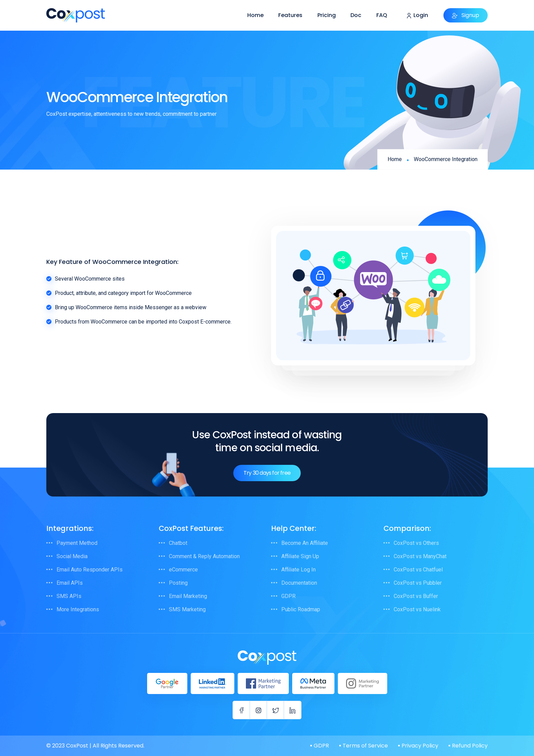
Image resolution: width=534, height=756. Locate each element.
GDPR (288, 596)
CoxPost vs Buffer (416, 596)
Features (290, 15)
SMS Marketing (187, 609)
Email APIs (70, 583)
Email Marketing (188, 596)
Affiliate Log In (299, 570)
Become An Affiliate (305, 543)
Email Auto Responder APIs (90, 570)
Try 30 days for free (267, 473)
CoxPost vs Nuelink (417, 609)
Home (255, 15)
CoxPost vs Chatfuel (418, 570)
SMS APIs (69, 596)
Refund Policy (470, 746)
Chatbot (178, 543)
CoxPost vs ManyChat (420, 556)
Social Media (72, 556)
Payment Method (77, 543)
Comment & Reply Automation (204, 556)
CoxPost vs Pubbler (418, 583)
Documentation (299, 583)
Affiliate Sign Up (300, 556)
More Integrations (78, 609)
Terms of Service (365, 746)
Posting (178, 583)
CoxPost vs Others (416, 543)
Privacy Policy (420, 746)
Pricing (327, 15)
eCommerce (183, 570)
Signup (466, 15)
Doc (356, 15)
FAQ (382, 15)
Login (418, 15)
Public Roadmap (301, 609)
